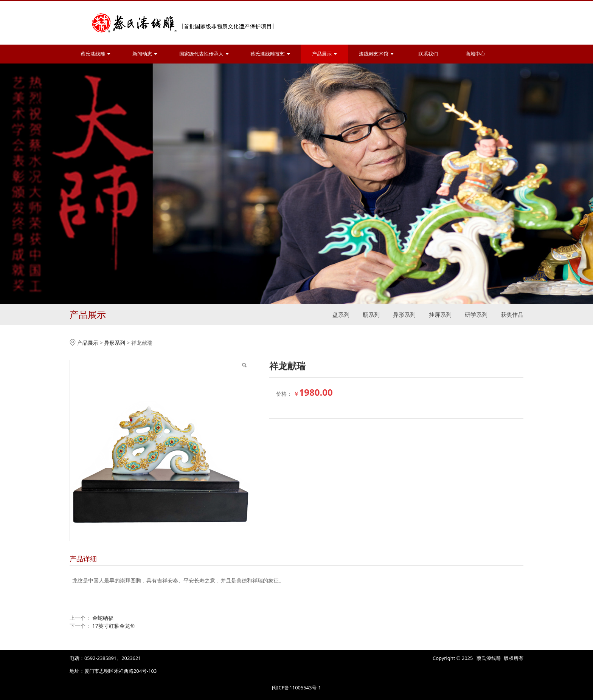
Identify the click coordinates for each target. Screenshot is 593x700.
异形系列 (404, 314)
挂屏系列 (440, 314)
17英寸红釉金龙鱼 (114, 626)
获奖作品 (512, 314)
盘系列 (341, 314)
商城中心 (475, 54)
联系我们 (428, 54)
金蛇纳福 (103, 618)
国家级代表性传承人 (204, 54)
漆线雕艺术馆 (376, 54)
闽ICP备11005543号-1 (296, 688)
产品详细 (83, 559)
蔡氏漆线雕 (95, 54)
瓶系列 (371, 314)
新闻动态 (145, 54)
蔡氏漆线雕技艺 (270, 54)
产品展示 (324, 54)
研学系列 (476, 314)
